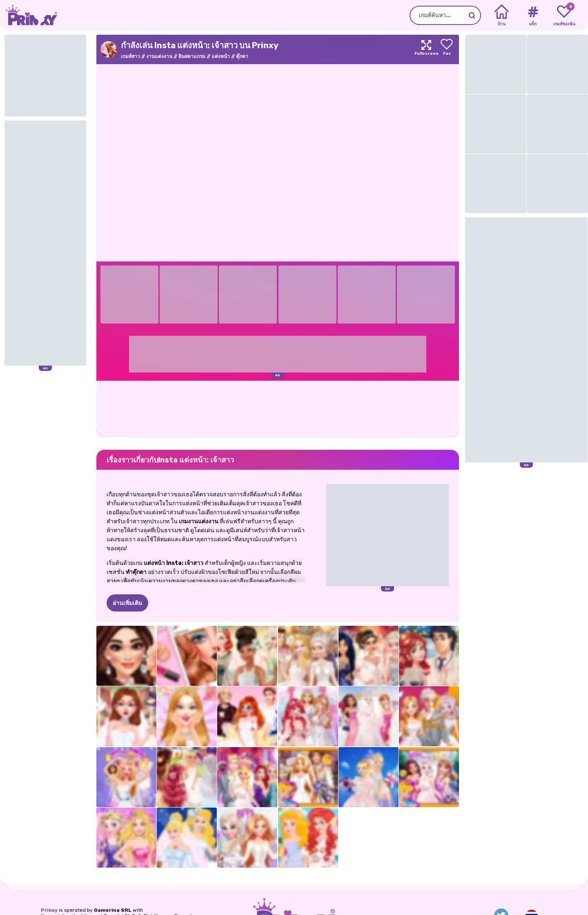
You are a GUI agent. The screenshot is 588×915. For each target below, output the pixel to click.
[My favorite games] (564, 16)
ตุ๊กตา (242, 56)
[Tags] (533, 16)
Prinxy (49, 910)
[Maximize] (426, 49)
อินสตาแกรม (192, 56)
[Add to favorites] (447, 49)
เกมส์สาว (130, 56)
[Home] (502, 16)
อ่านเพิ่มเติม (127, 603)
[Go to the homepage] (29, 15)
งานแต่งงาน (159, 56)
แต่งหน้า (221, 56)
